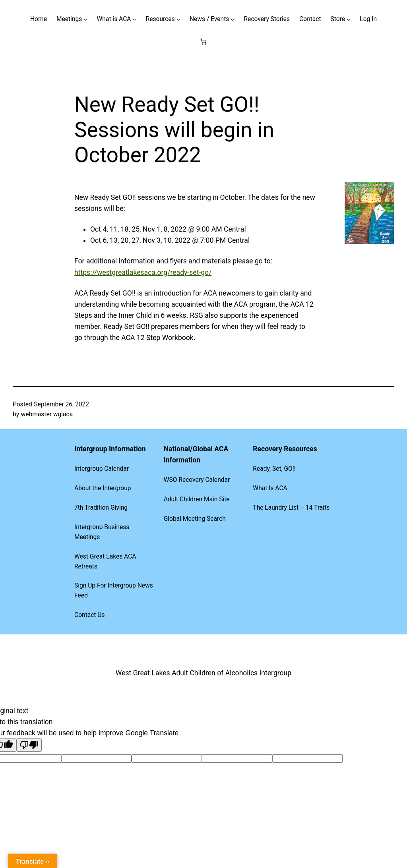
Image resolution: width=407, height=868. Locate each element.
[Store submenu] (348, 19)
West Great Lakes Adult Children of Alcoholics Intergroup (203, 673)
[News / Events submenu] (232, 19)
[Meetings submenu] (85, 19)
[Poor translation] (29, 745)
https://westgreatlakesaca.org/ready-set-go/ (143, 273)
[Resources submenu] (178, 19)
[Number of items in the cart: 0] (204, 42)
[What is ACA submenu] (134, 19)
